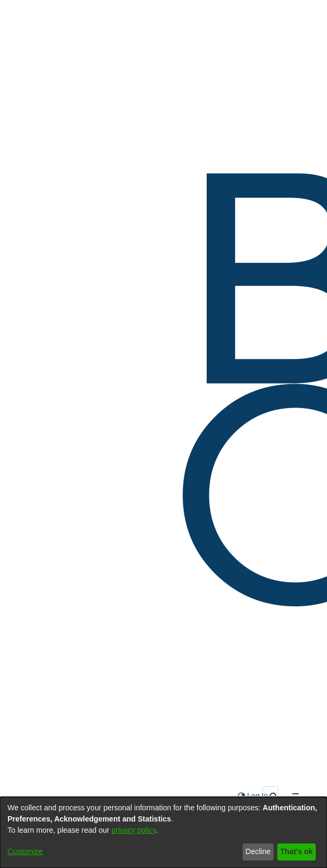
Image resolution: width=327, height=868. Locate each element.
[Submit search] (274, 796)
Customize (25, 851)
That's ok (297, 851)
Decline (258, 851)
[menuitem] (242, 796)
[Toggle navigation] (295, 796)
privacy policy (134, 830)
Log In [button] (258, 796)
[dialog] (163, 832)
